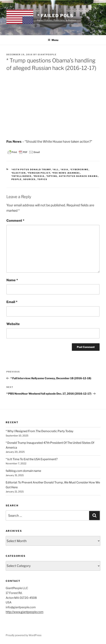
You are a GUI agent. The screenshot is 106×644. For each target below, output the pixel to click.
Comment (15, 221)
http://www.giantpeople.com (25, 612)
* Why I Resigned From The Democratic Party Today (39, 431)
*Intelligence (22, 176)
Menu (53, 40)
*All (56, 169)
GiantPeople (47, 55)
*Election (19, 173)
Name (12, 280)
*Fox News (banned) (66, 173)
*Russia (39, 176)
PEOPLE (17, 179)
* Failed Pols (55, 16)
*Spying (52, 176)
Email (12, 302)
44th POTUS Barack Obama (78, 176)
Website (13, 324)
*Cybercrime (79, 169)
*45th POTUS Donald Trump (31, 169)
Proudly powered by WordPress (24, 635)
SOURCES (30, 179)
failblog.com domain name (23, 471)
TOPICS (42, 179)
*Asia (64, 169)
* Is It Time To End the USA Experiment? (32, 459)
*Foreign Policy (39, 173)
